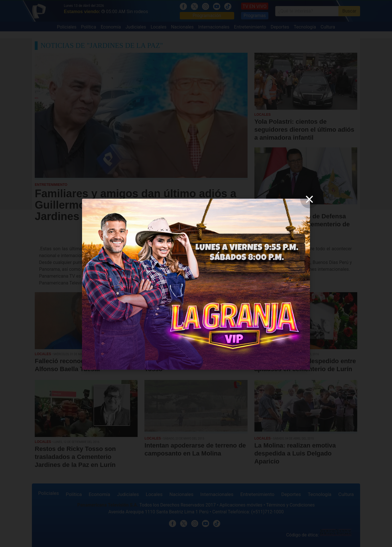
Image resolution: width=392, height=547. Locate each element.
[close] (309, 199)
